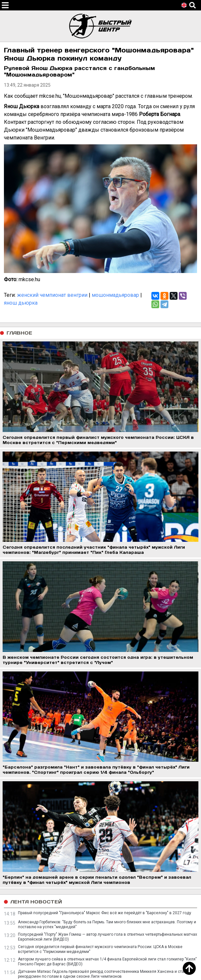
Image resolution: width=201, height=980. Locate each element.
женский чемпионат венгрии (52, 295)
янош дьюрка (21, 303)
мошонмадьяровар (115, 295)
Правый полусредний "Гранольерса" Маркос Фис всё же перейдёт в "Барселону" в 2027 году (105, 913)
